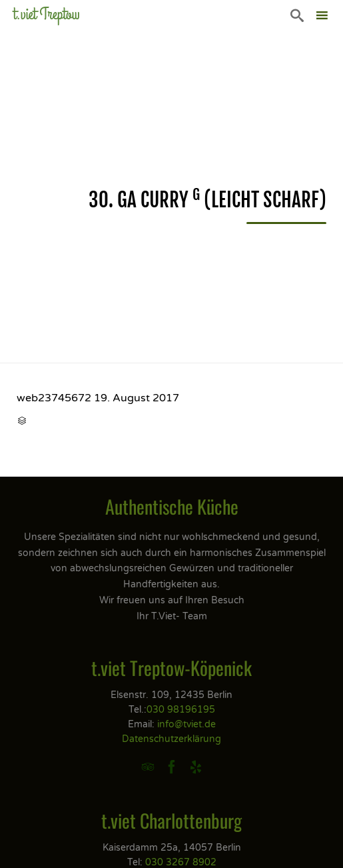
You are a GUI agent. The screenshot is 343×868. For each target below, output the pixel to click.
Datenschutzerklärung (171, 739)
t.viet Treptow (47, 14)
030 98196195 (181, 710)
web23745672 (54, 398)
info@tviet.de (186, 724)
